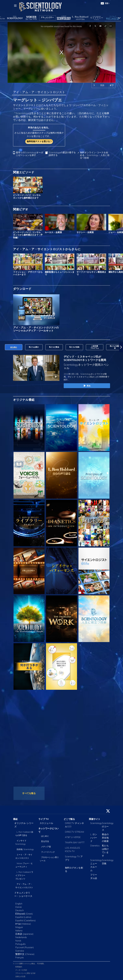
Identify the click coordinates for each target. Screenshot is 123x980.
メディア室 (46, 847)
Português (20, 944)
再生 (87, 386)
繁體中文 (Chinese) (25, 954)
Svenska (20, 951)
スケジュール (46, 823)
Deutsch (20, 910)
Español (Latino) (23, 917)
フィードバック (48, 852)
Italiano (19, 931)
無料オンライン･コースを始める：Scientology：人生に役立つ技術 (95, 155)
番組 (15, 819)
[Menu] (15, 6)
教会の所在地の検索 (105, 838)
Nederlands (21, 937)
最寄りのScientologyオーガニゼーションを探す (30, 154)
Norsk (18, 941)
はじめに (45, 836)
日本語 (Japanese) (24, 934)
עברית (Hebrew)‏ (23, 924)
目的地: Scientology (25, 849)
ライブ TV (44, 819)
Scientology (96, 823)
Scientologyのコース (108, 826)
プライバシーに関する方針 (25, 973)
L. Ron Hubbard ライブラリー (24, 875)
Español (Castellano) (26, 920)
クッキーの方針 (21, 970)
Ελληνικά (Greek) (24, 914)
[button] (121, 347)
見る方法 (45, 841)
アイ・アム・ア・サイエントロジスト (39, 92)
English (19, 904)
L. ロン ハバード (94, 838)
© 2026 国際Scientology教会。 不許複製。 (29, 964)
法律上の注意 (20, 976)
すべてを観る (29, 793)
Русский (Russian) (25, 947)
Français (20, 957)
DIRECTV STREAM (75, 832)
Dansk (19, 907)
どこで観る (69, 819)
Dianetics (95, 846)
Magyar (19, 927)
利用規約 (19, 967)
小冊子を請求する (62, 154)
